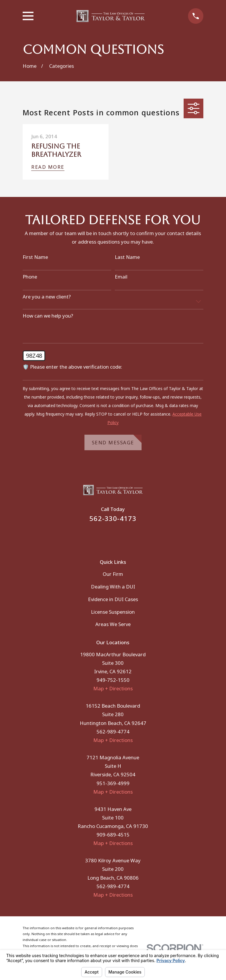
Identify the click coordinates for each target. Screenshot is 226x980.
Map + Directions (113, 688)
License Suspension (113, 612)
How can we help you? (48, 316)
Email (121, 277)
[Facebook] (105, 537)
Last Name (127, 257)
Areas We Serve (113, 624)
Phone (30, 277)
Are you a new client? (47, 297)
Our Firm (113, 574)
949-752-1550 (113, 680)
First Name (35, 257)
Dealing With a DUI (113, 587)
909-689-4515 (113, 835)
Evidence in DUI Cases (113, 599)
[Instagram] (121, 537)
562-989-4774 (113, 732)
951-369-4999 (113, 783)
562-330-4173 (113, 518)
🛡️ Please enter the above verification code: (72, 367)
